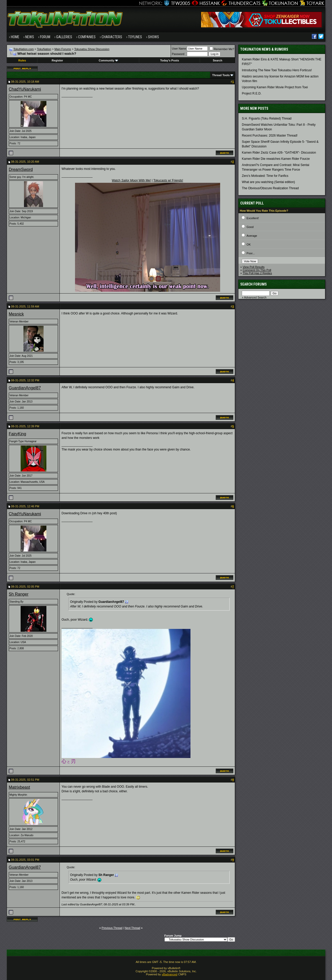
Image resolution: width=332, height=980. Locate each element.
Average (252, 236)
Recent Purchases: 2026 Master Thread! (270, 136)
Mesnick (16, 314)
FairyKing (18, 434)
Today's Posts (169, 60)
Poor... (251, 253)
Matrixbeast (19, 787)
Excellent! (253, 218)
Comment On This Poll (257, 270)
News (30, 37)
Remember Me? (222, 49)
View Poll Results (254, 267)
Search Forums (254, 284)
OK (249, 244)
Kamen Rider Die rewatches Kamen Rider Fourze (276, 159)
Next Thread (132, 928)
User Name (179, 49)
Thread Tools (221, 75)
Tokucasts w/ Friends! (168, 180)
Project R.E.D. (252, 93)
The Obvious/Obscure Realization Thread (270, 188)
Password (178, 54)
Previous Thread (112, 928)
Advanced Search (255, 297)
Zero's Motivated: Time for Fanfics (265, 176)
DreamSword (21, 169)
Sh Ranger (19, 594)
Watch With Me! (131, 180)
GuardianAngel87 (25, 388)
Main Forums (63, 49)
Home (15, 37)
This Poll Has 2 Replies (257, 273)
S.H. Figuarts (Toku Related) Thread (267, 118)
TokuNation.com (24, 49)
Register (57, 60)
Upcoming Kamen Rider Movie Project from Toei (275, 87)
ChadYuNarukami (25, 89)
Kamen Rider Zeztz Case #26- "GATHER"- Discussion (279, 153)
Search (217, 60)
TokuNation (44, 49)
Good (250, 227)
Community (108, 60)
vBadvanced (169, 974)
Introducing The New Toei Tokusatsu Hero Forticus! (277, 70)
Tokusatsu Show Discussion (92, 49)
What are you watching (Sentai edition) (268, 182)
